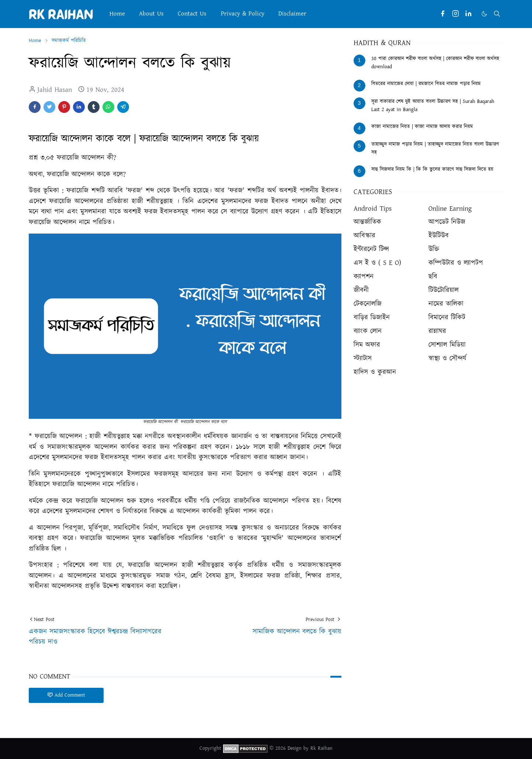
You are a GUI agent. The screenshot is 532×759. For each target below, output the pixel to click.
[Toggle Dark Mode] (484, 14)
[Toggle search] (497, 14)
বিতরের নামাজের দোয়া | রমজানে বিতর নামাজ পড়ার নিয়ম (426, 84)
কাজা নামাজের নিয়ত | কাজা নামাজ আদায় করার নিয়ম (422, 127)
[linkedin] (468, 14)
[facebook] (443, 14)
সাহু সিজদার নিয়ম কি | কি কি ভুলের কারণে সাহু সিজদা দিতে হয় (432, 169)
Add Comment (66, 695)
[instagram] (455, 14)
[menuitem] (117, 14)
